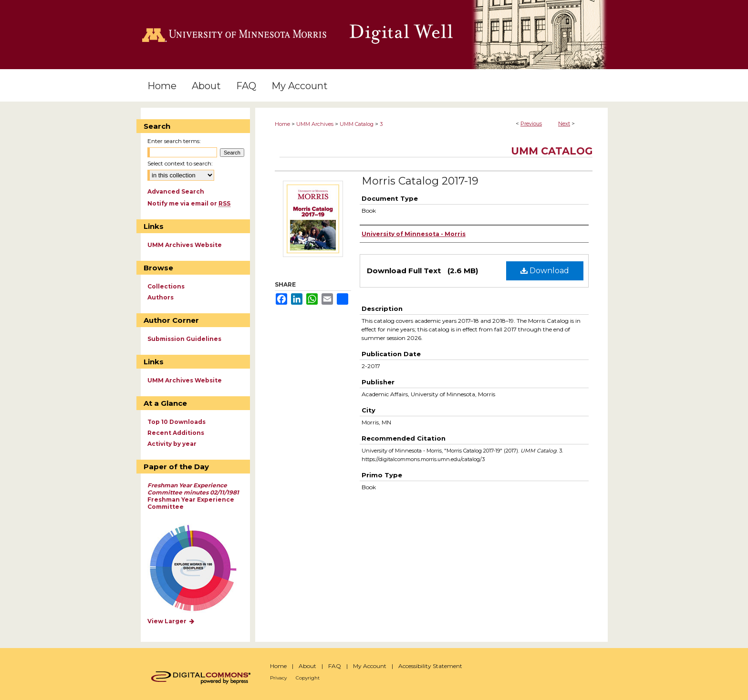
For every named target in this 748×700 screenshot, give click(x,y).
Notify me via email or (189, 203)
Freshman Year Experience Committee (193, 496)
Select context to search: (180, 163)
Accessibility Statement (430, 666)
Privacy (278, 678)
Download (545, 271)
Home (282, 124)
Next (564, 124)
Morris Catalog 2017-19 (420, 181)
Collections (166, 286)
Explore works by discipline (199, 569)
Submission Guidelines (184, 339)
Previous (531, 124)
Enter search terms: (174, 141)
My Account (370, 666)
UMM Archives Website (185, 245)
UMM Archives (315, 124)
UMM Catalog (357, 124)
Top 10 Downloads (177, 422)
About (307, 666)
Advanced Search (176, 191)
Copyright (308, 678)
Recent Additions (176, 433)
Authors (161, 297)
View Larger (171, 621)
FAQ (335, 666)
